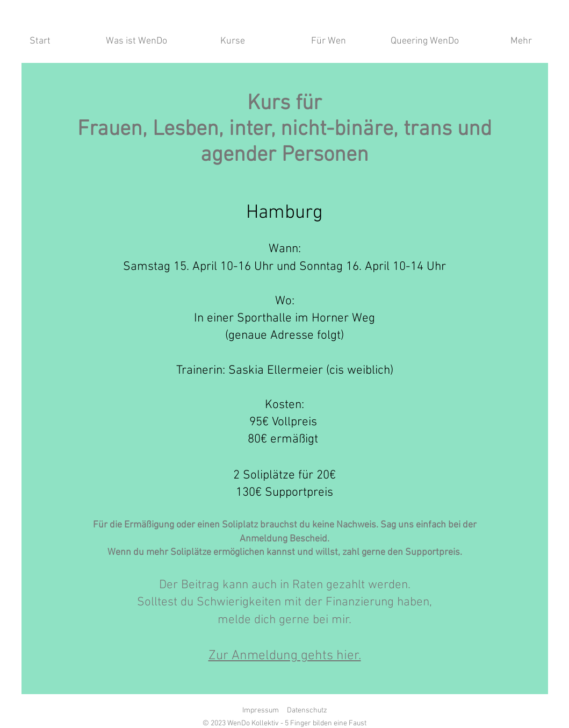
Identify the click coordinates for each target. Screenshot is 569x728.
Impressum (261, 711)
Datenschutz (307, 711)
